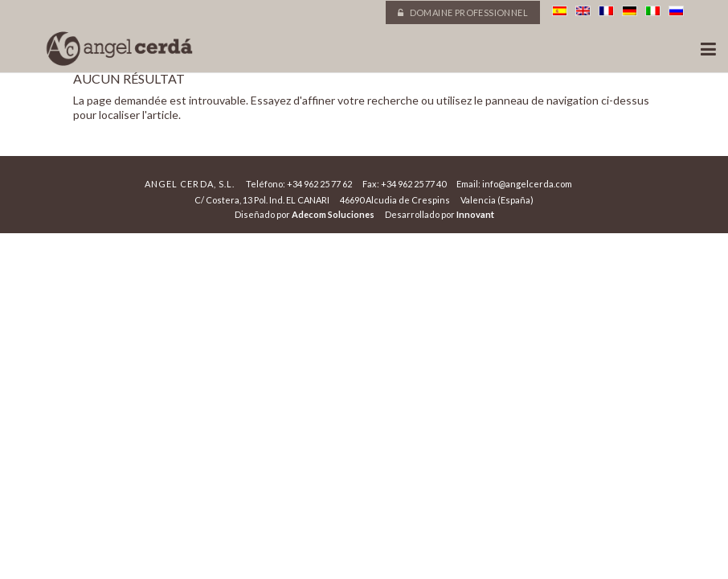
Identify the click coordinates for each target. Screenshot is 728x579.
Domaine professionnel (463, 12)
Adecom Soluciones (333, 214)
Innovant (475, 214)
